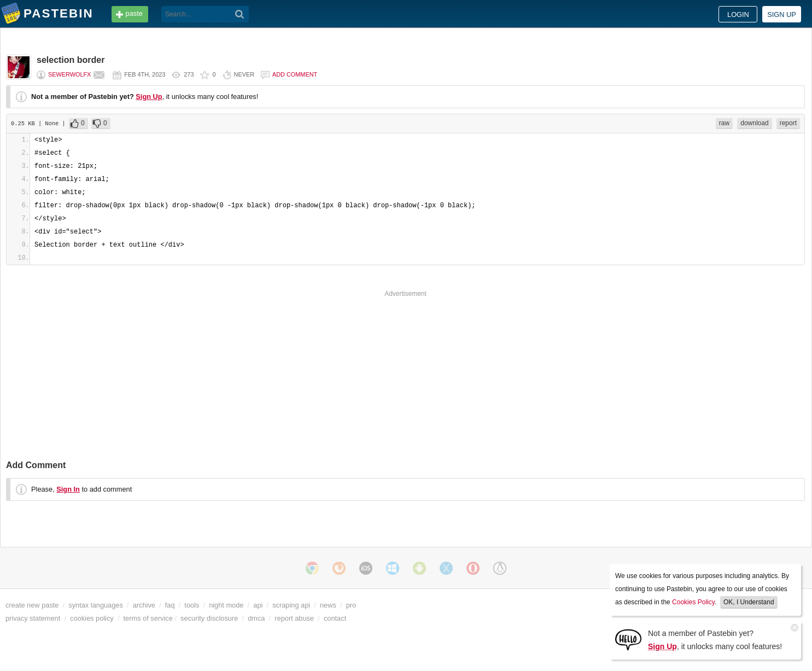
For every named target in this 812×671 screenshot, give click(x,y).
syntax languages (96, 605)
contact (335, 618)
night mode (226, 605)
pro (351, 605)
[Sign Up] (628, 639)
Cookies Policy (693, 602)
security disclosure (209, 618)
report (788, 123)
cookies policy (92, 618)
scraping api (291, 605)
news (328, 605)
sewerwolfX (69, 74)
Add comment (295, 74)
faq (170, 605)
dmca (256, 618)
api (258, 605)
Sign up (782, 14)
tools (192, 605)
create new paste (32, 605)
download (754, 123)
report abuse (294, 618)
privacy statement (33, 618)
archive (144, 605)
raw (724, 123)
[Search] (240, 14)
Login (738, 14)
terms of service (148, 618)
